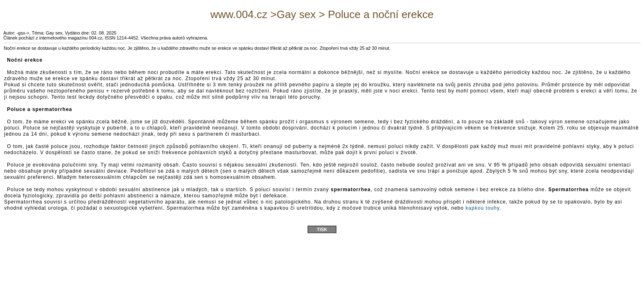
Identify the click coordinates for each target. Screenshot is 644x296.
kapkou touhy (483, 208)
